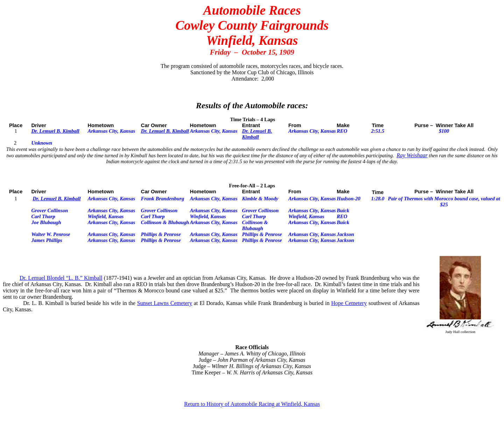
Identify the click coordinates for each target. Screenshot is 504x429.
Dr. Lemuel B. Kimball (55, 131)
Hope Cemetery (349, 303)
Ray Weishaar (412, 155)
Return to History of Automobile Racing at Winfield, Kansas (252, 404)
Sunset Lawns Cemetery (165, 303)
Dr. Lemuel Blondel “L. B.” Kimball (61, 278)
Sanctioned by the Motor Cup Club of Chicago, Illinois (252, 72)
